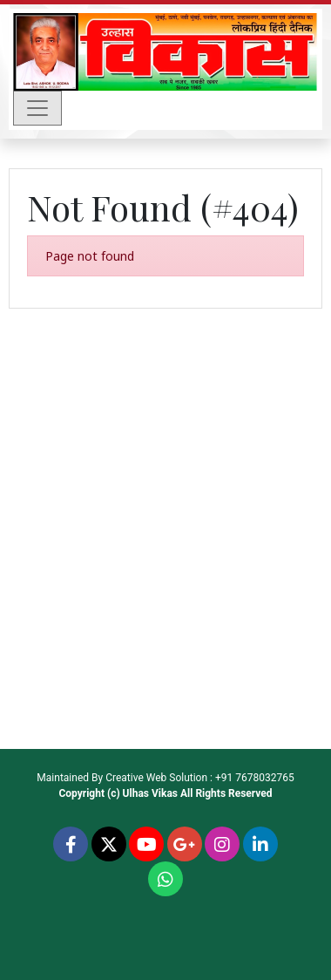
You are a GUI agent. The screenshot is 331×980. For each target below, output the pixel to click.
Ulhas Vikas (150, 793)
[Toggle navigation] (37, 108)
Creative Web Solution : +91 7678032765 (200, 778)
